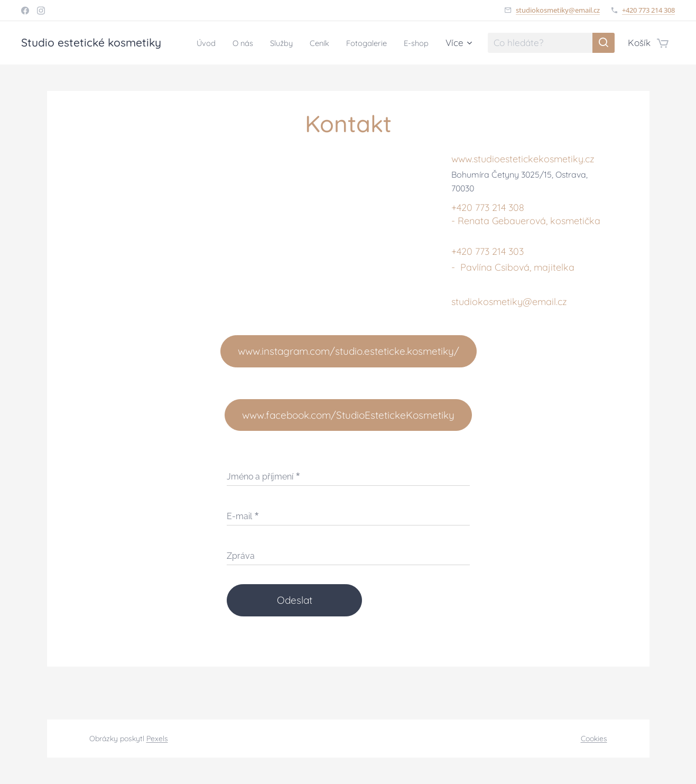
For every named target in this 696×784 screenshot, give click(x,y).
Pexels (157, 739)
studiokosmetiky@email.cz (558, 10)
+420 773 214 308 (648, 10)
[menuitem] (230, 43)
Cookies (594, 739)
